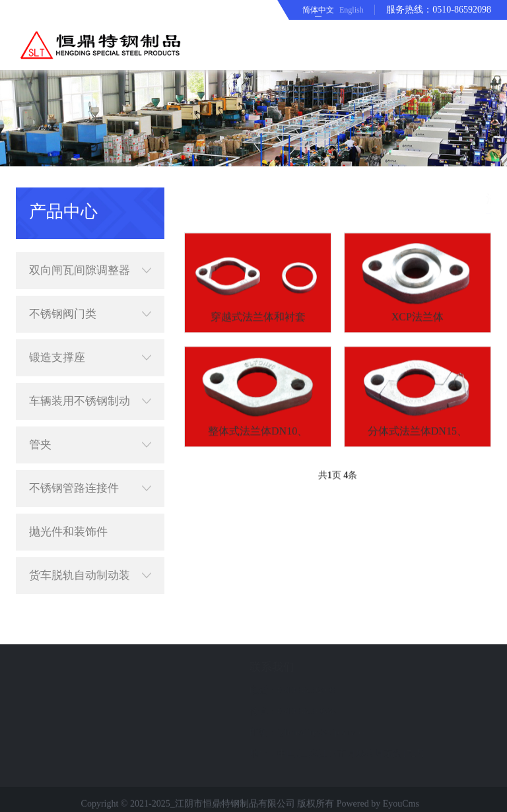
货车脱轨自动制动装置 (90, 560)
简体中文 (318, 10)
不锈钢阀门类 (90, 299)
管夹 (90, 430)
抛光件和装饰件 (68, 517)
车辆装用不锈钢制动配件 (90, 386)
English (352, 10)
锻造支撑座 (90, 343)
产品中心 (395, 198)
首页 (356, 198)
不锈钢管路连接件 (90, 473)
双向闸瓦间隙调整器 (90, 255)
